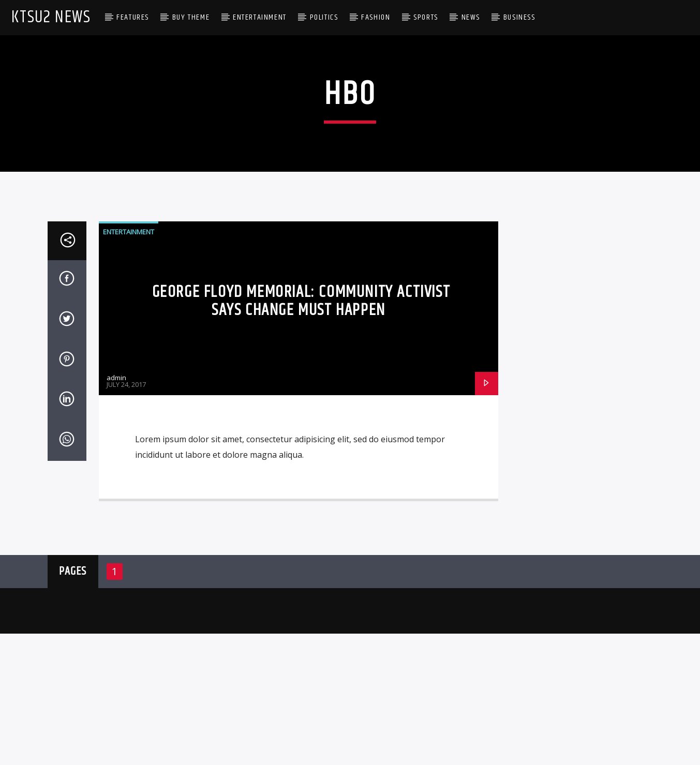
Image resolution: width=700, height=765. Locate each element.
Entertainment (260, 17)
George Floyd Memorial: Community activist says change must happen (301, 517)
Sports (426, 17)
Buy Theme (191, 17)
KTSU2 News (51, 17)
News (471, 17)
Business (519, 17)
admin (116, 593)
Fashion (376, 17)
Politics (324, 17)
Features (133, 17)
